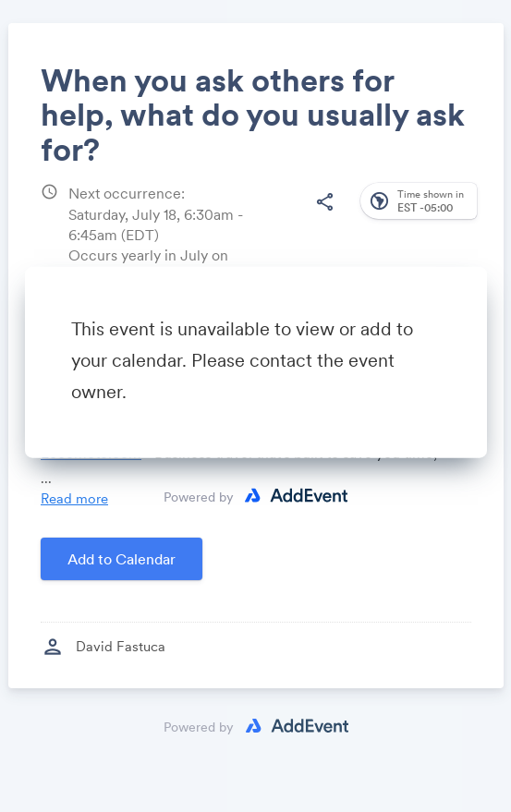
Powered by (199, 496)
